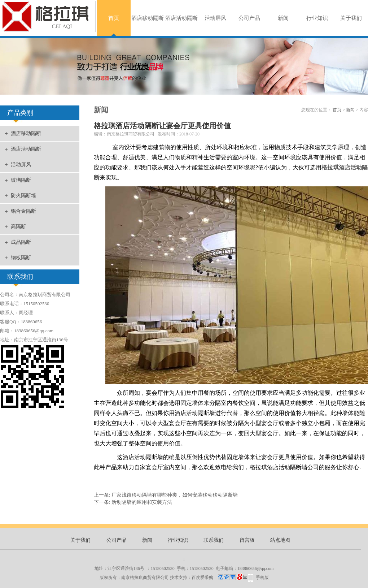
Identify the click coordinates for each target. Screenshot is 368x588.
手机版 (262, 578)
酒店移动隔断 (148, 18)
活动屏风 (215, 18)
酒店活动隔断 (181, 18)
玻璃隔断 (21, 180)
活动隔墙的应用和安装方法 (142, 502)
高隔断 (18, 227)
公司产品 (249, 18)
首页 (114, 18)
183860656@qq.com (256, 568)
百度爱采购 (219, 578)
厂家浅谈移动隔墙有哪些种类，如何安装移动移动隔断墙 (175, 495)
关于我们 (351, 18)
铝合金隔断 (23, 211)
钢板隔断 (21, 258)
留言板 (247, 540)
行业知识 (317, 18)
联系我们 (214, 540)
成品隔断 (21, 242)
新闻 (283, 18)
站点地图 (280, 540)
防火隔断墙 (23, 196)
